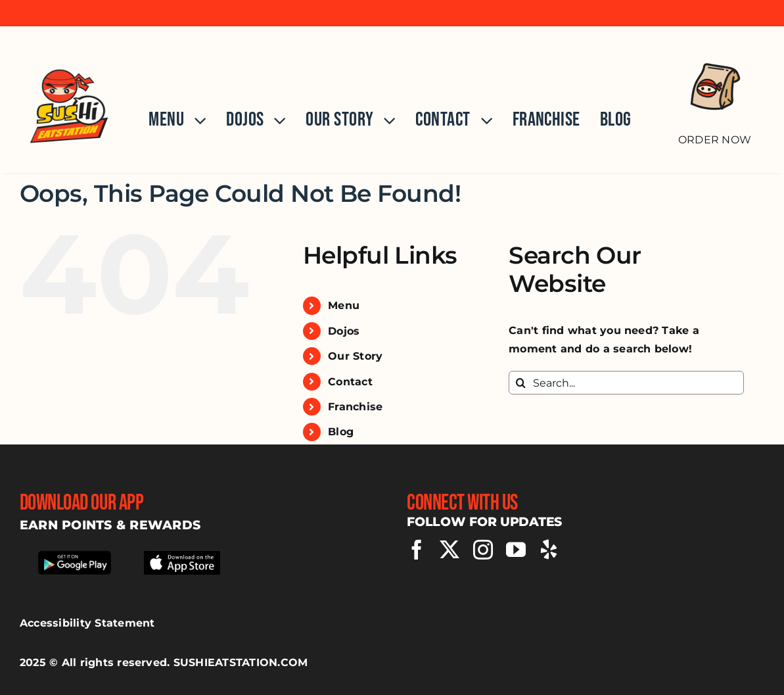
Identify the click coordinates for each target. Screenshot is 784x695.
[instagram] (483, 550)
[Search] (520, 383)
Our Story (355, 356)
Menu (344, 305)
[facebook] (417, 550)
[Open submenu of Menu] (195, 120)
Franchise (355, 407)
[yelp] (549, 550)
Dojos (344, 331)
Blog (341, 432)
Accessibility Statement (87, 623)
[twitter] (450, 550)
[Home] (69, 100)
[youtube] (516, 550)
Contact (350, 382)
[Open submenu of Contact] (482, 120)
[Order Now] (715, 93)
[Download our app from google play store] (75, 553)
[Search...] (626, 383)
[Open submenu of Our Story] (384, 120)
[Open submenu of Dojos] (275, 120)
